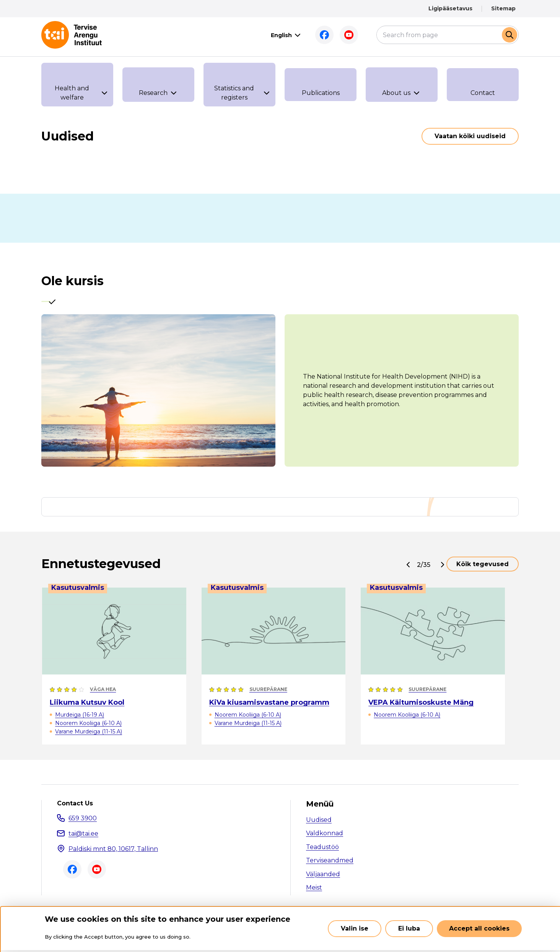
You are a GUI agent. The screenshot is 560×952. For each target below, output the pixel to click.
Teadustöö (322, 850)
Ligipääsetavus (450, 8)
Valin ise (355, 928)
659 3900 (83, 821)
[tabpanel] (280, 394)
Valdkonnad (325, 837)
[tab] (53, 303)
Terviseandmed (330, 864)
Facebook (324, 35)
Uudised (319, 823)
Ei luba (409, 928)
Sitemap (503, 8)
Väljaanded (323, 877)
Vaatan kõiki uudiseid (470, 136)
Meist (314, 891)
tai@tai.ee (83, 837)
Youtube (349, 35)
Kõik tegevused (483, 567)
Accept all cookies (479, 928)
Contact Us (75, 807)
